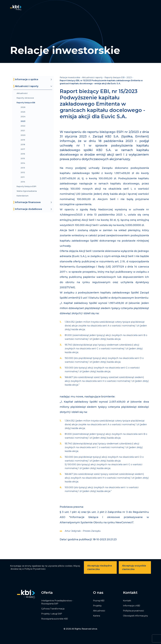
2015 (23, 159)
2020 (23, 135)
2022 (23, 126)
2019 (23, 140)
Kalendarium (23, 196)
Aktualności (22, 93)
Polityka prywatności (133, 611)
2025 (23, 112)
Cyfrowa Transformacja (53, 609)
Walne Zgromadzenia (27, 191)
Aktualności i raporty (92, 77)
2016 (23, 154)
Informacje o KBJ (132, 606)
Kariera (97, 616)
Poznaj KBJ (99, 601)
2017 (23, 149)
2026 (23, 107)
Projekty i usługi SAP (52, 614)
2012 (23, 173)
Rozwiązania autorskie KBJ (55, 619)
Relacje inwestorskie (70, 77)
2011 (23, 177)
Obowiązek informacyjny (135, 616)
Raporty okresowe (25, 98)
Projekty (97, 606)
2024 (23, 117)
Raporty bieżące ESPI (26, 186)
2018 (23, 145)
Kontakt (127, 601)
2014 (23, 163)
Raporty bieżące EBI (26, 103)
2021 (23, 131)
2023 (23, 121)
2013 (23, 168)
